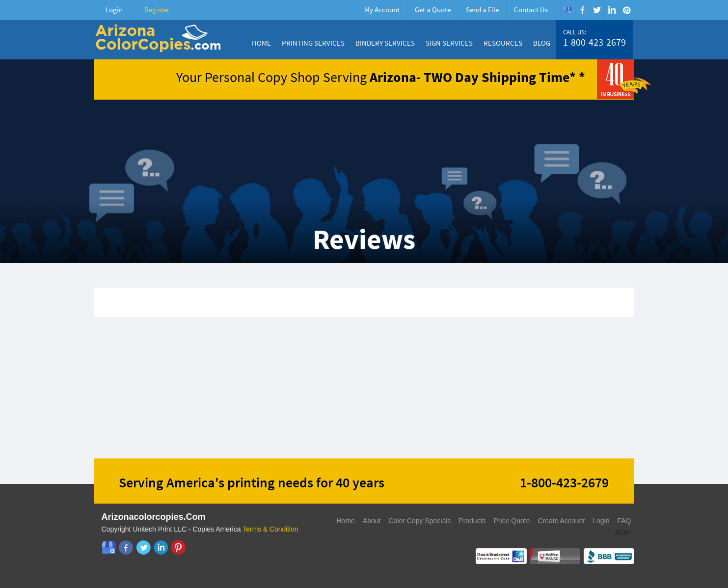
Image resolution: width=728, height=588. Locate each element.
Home (261, 43)
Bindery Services (385, 43)
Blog (542, 43)
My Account (382, 10)
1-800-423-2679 (594, 42)
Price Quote (512, 521)
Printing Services (313, 43)
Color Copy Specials (419, 521)
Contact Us (531, 10)
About (372, 521)
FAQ (624, 521)
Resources (503, 43)
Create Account (561, 521)
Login (114, 10)
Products (472, 521)
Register (157, 10)
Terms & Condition (270, 529)
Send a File (482, 10)
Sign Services (449, 43)
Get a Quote (433, 10)
